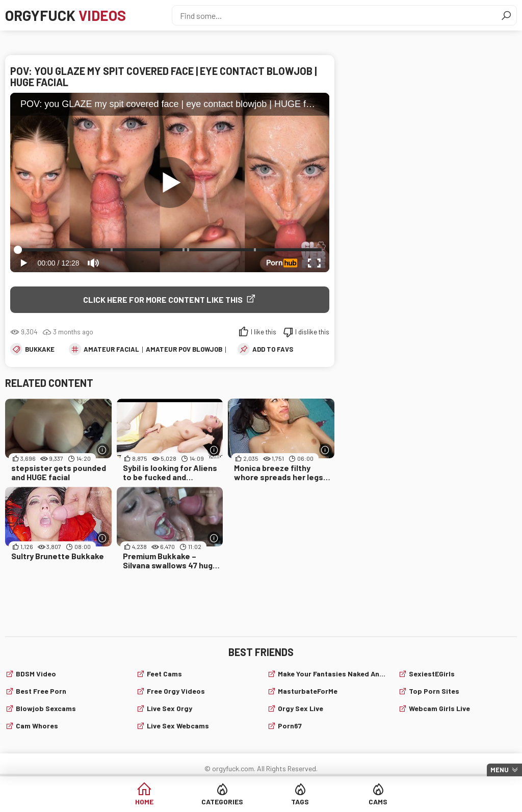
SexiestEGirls (432, 674)
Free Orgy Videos (176, 691)
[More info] (103, 450)
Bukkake (40, 349)
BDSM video (36, 674)
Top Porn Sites (434, 691)
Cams (378, 802)
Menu (500, 770)
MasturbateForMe (308, 691)
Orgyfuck (66, 15)
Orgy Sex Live (301, 708)
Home (144, 802)
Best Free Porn (41, 691)
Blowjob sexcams (46, 708)
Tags (300, 802)
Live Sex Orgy (169, 708)
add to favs (273, 349)
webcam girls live (439, 708)
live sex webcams (178, 726)
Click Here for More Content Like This (163, 299)
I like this (264, 332)
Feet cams (164, 674)
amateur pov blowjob (184, 349)
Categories (222, 802)
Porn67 (290, 726)
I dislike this (312, 332)
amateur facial (111, 349)
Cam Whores (37, 726)
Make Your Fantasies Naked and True (332, 674)
